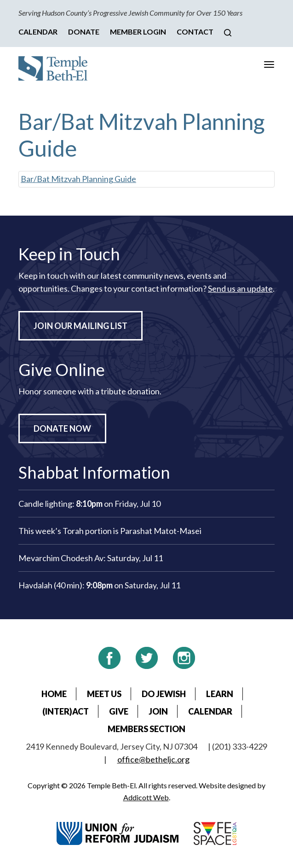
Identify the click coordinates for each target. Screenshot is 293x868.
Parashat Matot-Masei (161, 531)
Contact (195, 32)
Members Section (146, 729)
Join (158, 711)
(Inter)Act (66, 711)
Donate (84, 32)
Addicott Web (146, 797)
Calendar (38, 32)
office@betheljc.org (153, 759)
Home (54, 694)
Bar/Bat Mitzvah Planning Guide (78, 179)
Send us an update (240, 288)
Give (119, 711)
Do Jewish (164, 694)
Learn (220, 694)
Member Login (138, 32)
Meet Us (104, 694)
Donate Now (62, 428)
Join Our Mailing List (80, 326)
